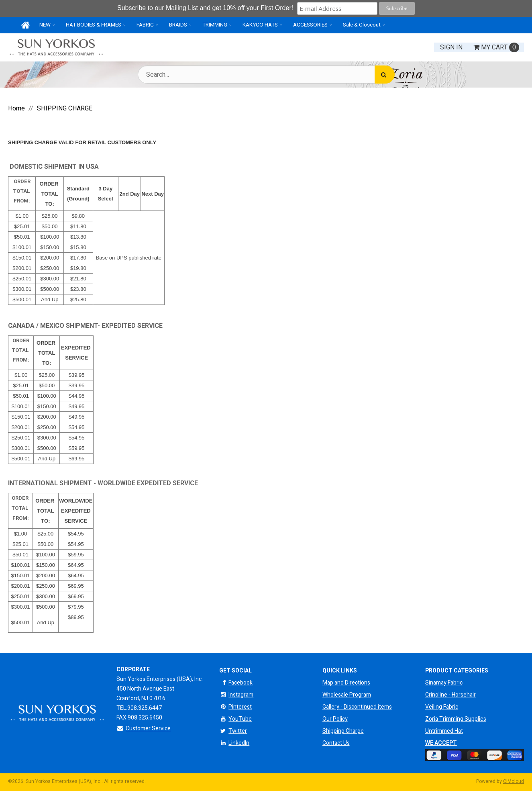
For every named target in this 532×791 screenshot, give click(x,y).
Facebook (236, 683)
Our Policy (335, 719)
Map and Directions (346, 683)
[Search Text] (266, 75)
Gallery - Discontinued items (357, 707)
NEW (45, 25)
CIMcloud (514, 781)
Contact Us (336, 743)
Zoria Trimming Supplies (456, 719)
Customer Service (144, 729)
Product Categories (457, 671)
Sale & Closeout (362, 25)
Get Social (235, 671)
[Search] (385, 75)
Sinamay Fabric (444, 683)
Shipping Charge (343, 731)
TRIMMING (215, 25)
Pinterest (235, 707)
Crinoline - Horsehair (450, 695)
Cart (496, 47)
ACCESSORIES (310, 25)
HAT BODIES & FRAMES (94, 25)
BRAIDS (178, 25)
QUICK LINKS (340, 671)
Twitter (233, 731)
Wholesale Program (347, 695)
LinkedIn (234, 743)
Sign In (451, 47)
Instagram (236, 695)
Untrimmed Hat (444, 731)
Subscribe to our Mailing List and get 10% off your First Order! (206, 8)
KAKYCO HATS (260, 25)
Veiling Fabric (442, 707)
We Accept (441, 743)
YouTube (235, 719)
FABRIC (145, 25)
